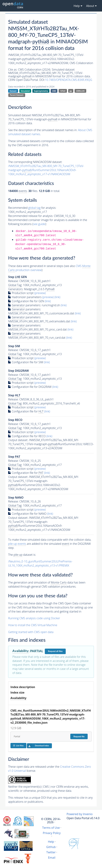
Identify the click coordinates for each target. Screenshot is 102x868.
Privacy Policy (52, 833)
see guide (39, 224)
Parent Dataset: (17, 95)
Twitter (51, 852)
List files (18, 745)
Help (51, 842)
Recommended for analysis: (32, 208)
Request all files (55, 651)
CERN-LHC (80, 91)
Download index (38, 746)
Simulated (25, 91)
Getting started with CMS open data (31, 632)
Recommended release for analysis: (31, 216)
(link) (57, 297)
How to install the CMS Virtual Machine (33, 625)
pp (71, 91)
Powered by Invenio (80, 814)
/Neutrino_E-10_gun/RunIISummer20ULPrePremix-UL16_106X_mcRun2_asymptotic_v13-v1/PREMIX (40, 563)
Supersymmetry (41, 91)
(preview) (40, 293)
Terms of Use (51, 828)
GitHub (51, 847)
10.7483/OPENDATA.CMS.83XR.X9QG (69, 80)
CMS (54, 91)
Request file (79, 737)
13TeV (63, 91)
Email (52, 858)
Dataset (13, 91)
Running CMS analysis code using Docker (34, 618)
